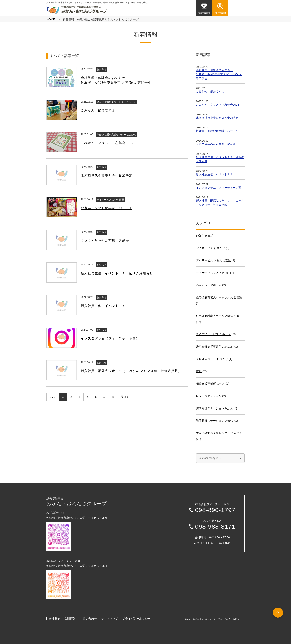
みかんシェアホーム (209, 285)
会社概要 (54, 619)
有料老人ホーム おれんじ (212, 359)
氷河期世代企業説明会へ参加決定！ (108, 176)
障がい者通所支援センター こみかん (117, 102)
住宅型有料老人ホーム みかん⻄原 (218, 316)
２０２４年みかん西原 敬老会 (105, 241)
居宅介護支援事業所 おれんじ (215, 347)
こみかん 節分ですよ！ (100, 110)
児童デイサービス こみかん (213, 334)
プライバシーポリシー (136, 619)
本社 (199, 371)
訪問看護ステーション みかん (215, 421)
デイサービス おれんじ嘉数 (213, 260)
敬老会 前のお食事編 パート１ (107, 208)
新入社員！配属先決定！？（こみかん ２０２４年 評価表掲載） (131, 371)
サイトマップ (110, 619)
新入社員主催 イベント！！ (103, 306)
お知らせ (102, 69)
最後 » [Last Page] (125, 397)
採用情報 (70, 619)
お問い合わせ (88, 619)
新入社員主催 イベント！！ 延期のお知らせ (117, 273)
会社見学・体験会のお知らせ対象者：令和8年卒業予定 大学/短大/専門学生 (219, 74)
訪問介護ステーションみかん (214, 408)
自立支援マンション (209, 396)
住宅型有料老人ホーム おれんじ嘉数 (219, 297)
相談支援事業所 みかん (211, 384)
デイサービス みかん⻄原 (110, 200)
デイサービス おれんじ (211, 248)
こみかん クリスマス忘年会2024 (107, 143)
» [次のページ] (113, 397)
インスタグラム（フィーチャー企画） (110, 338)
